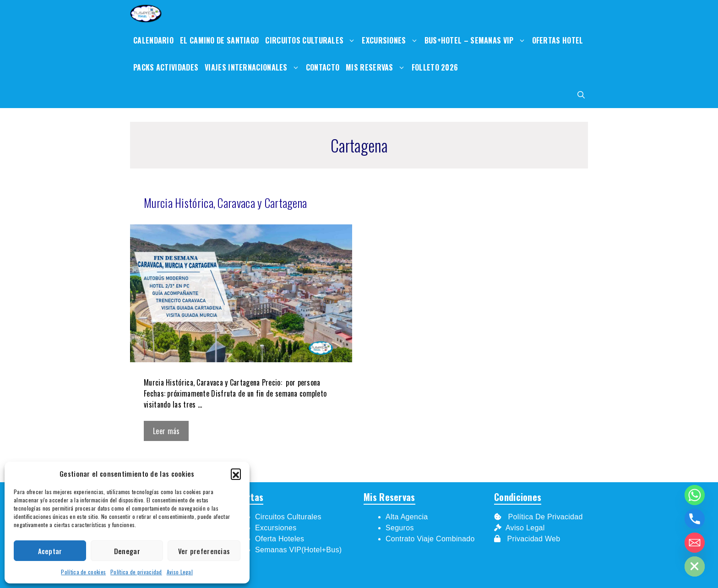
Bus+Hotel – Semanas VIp (477, 41)
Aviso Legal (180, 572)
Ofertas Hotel (558, 40)
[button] (236, 474)
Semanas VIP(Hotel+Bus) (298, 550)
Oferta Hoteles (280, 539)
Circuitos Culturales (312, 41)
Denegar (127, 551)
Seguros (400, 528)
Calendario (153, 40)
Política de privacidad (136, 572)
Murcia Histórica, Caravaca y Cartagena (225, 203)
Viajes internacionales (254, 68)
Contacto (323, 67)
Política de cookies (83, 572)
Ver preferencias (204, 551)
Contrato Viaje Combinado (430, 539)
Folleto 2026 (435, 67)
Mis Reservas (377, 68)
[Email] (695, 543)
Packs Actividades (166, 67)
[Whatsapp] (695, 495)
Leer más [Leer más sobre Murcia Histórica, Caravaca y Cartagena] (166, 431)
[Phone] (695, 519)
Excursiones (391, 41)
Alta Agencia (408, 517)
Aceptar (50, 551)
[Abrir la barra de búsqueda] (581, 95)
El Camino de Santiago (219, 40)
